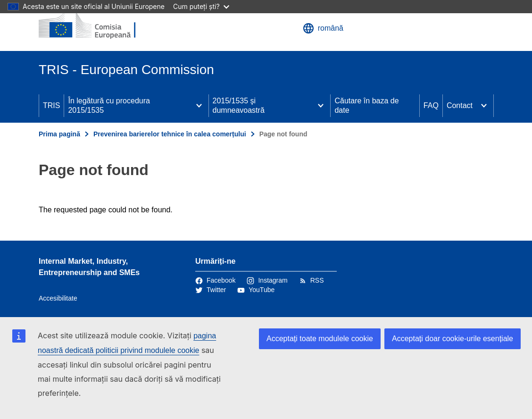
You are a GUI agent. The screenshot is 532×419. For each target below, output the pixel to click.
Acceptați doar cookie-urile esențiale (453, 339)
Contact (460, 105)
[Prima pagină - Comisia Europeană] (96, 25)
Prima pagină (59, 134)
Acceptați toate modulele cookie (320, 339)
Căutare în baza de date (366, 105)
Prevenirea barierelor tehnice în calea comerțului (170, 134)
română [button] (323, 28)
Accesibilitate (58, 298)
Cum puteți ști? (201, 6)
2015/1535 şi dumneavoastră (239, 105)
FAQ (431, 105)
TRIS (51, 105)
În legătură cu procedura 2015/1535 (109, 105)
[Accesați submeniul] (199, 106)
